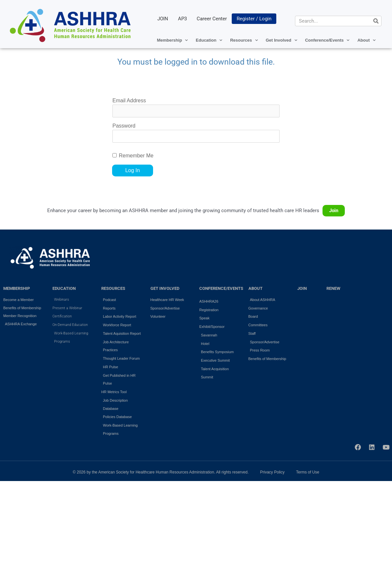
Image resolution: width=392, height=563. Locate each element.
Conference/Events (327, 40)
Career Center (212, 19)
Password (124, 126)
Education (209, 40)
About (366, 40)
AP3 (182, 19)
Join (334, 211)
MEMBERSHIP (17, 288)
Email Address (129, 101)
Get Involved (282, 40)
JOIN (163, 19)
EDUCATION (64, 288)
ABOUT (255, 288)
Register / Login (254, 19)
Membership (173, 40)
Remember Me (136, 156)
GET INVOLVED (165, 288)
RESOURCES (113, 288)
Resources (244, 40)
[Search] (376, 21)
